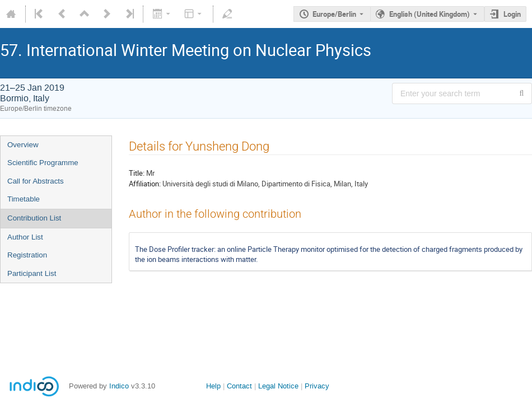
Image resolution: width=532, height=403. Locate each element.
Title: (137, 173)
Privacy (317, 386)
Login (512, 14)
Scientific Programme (43, 163)
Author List (25, 237)
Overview (23, 145)
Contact (239, 386)
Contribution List (34, 218)
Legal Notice (278, 386)
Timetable (24, 199)
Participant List (32, 273)
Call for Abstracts (36, 181)
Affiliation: (145, 184)
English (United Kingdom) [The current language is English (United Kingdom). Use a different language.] (430, 14)
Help (213, 386)
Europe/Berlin (334, 14)
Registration (27, 255)
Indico (119, 386)
